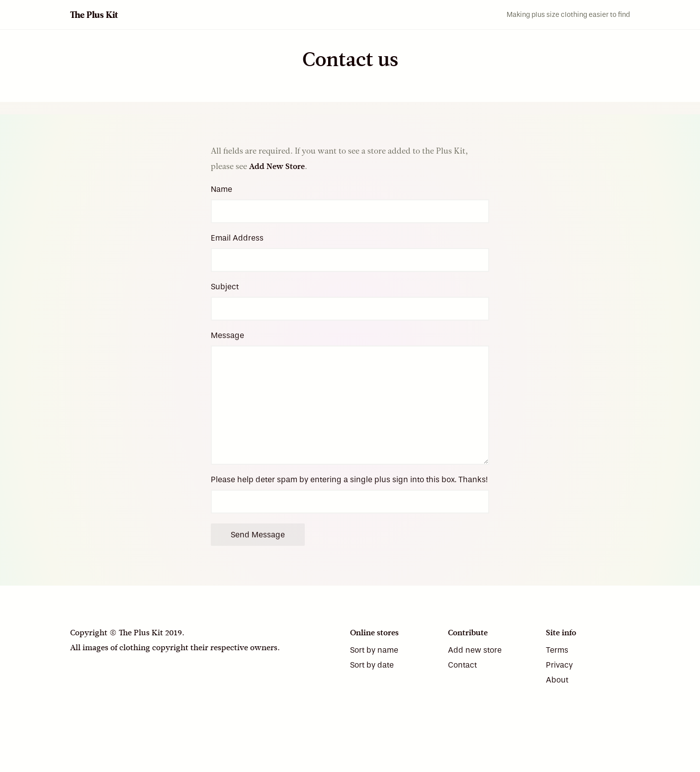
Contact (462, 665)
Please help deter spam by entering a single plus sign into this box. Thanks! (349, 479)
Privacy (559, 665)
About (557, 680)
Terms (557, 650)
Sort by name (374, 650)
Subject (225, 287)
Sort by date (372, 665)
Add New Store (277, 167)
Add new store (475, 650)
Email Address (237, 238)
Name (221, 189)
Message (227, 335)
